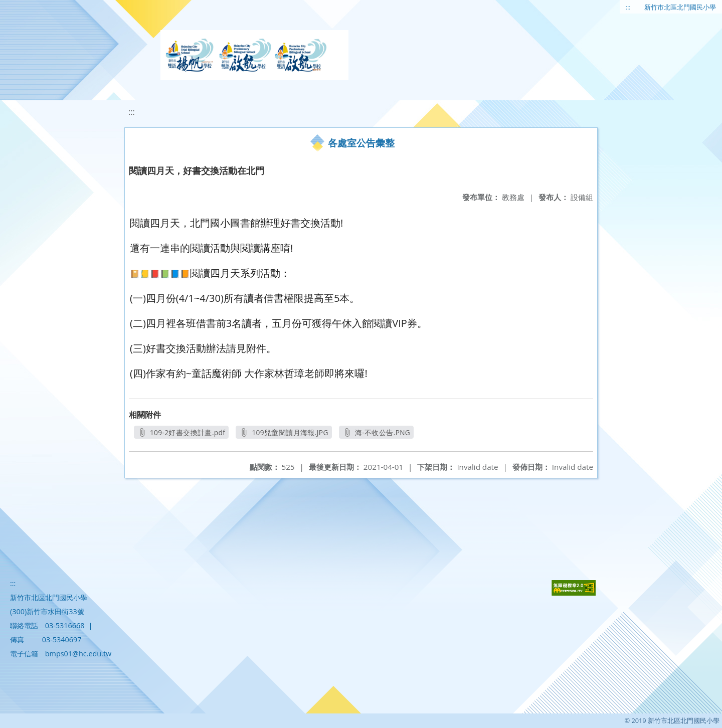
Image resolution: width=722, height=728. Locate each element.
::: (628, 7)
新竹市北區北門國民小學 (680, 7)
